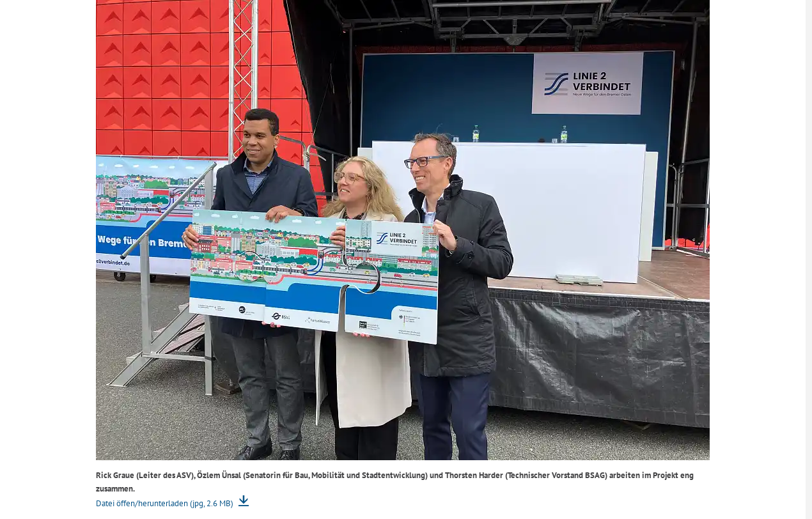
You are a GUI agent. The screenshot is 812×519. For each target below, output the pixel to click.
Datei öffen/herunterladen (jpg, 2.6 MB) (166, 503)
